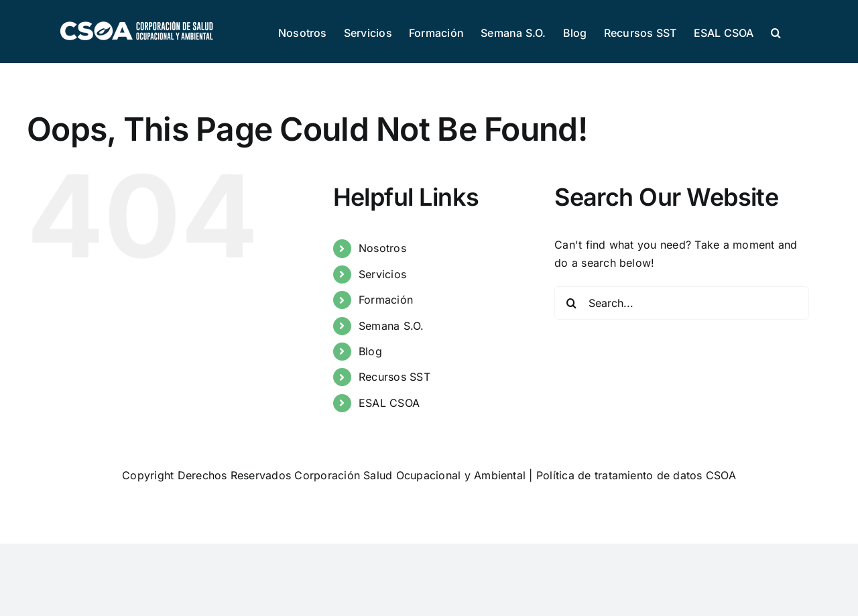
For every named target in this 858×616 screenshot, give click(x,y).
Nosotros (382, 248)
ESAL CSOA (389, 403)
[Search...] (682, 303)
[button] (776, 32)
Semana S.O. (391, 326)
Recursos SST (394, 377)
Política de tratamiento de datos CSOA (636, 475)
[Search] (571, 303)
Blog (370, 351)
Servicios (382, 274)
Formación (386, 300)
